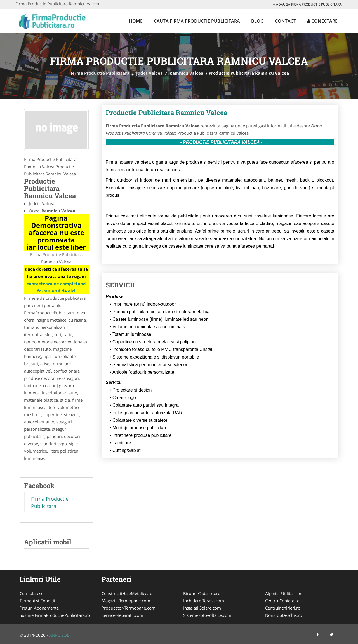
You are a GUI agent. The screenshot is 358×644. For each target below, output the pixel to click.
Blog (257, 21)
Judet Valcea (149, 73)
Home (136, 21)
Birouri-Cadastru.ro (202, 593)
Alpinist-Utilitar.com (284, 593)
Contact (285, 21)
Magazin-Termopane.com (126, 601)
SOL (65, 635)
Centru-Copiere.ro (282, 601)
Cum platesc (31, 593)
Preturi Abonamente (39, 608)
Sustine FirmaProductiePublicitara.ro (55, 615)
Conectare (322, 21)
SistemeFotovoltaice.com (207, 615)
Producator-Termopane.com (129, 608)
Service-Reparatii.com (122, 615)
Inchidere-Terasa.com (204, 601)
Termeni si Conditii (37, 601)
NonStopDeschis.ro (284, 615)
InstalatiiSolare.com (202, 608)
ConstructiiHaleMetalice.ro (127, 593)
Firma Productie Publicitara (100, 73)
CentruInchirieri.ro (283, 608)
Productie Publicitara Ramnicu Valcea (167, 113)
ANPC (55, 635)
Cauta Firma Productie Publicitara (197, 21)
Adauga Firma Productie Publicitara (307, 4)
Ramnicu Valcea (186, 73)
